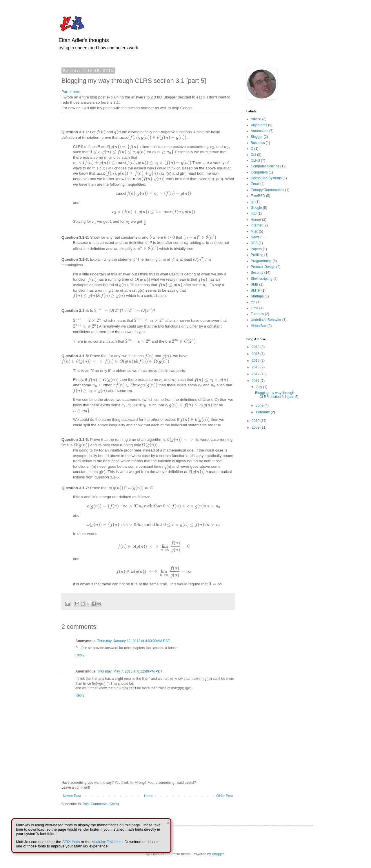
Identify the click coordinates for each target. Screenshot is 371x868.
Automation (260, 131)
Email (255, 184)
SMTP (255, 290)
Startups (257, 296)
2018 (256, 347)
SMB (254, 284)
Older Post (224, 796)
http (254, 213)
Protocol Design (263, 267)
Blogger (257, 137)
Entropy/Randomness (267, 190)
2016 (256, 354)
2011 (256, 381)
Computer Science (265, 166)
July (260, 387)
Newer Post (72, 796)
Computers (259, 172)
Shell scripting (262, 279)
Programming (261, 261)
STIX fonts (71, 842)
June (260, 405)
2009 (256, 427)
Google (256, 208)
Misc (254, 231)
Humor (256, 220)
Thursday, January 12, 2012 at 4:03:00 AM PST (133, 641)
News (255, 237)
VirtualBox (259, 326)
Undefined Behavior (266, 320)
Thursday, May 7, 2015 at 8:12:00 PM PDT (130, 671)
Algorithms (259, 125)
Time (254, 308)
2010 (256, 421)
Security (257, 273)
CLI (253, 155)
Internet (257, 225)
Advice (256, 119)
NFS (254, 243)
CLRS (255, 160)
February (263, 412)
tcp (253, 302)
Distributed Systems (266, 178)
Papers (256, 249)
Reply (80, 655)
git (253, 202)
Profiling (257, 255)
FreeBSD (258, 196)
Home (149, 796)
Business (258, 143)
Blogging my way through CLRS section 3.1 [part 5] (277, 395)
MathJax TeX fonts (107, 842)
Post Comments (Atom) (101, 804)
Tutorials (257, 314)
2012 (256, 374)
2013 (256, 367)
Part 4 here (71, 92)
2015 (256, 361)
